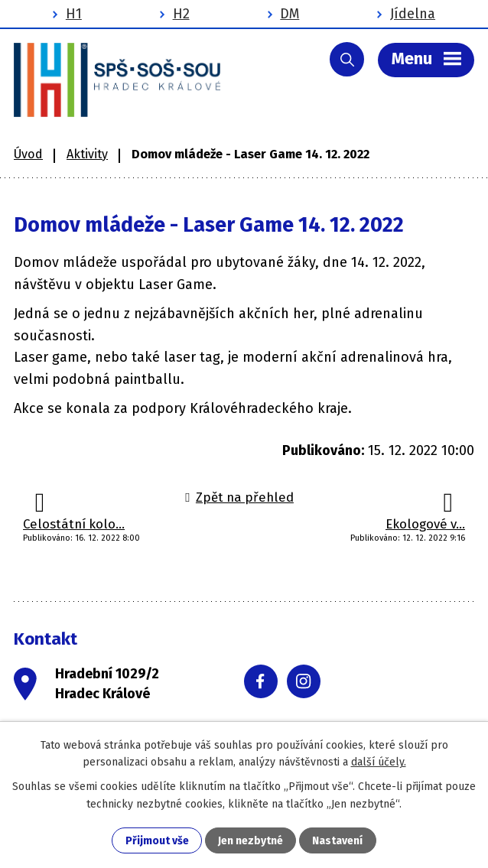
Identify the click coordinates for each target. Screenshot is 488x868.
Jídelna (413, 14)
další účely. (379, 762)
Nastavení (337, 841)
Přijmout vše (157, 841)
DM (290, 14)
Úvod (28, 154)
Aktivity (87, 154)
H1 (74, 14)
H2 (181, 14)
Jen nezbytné (251, 841)
